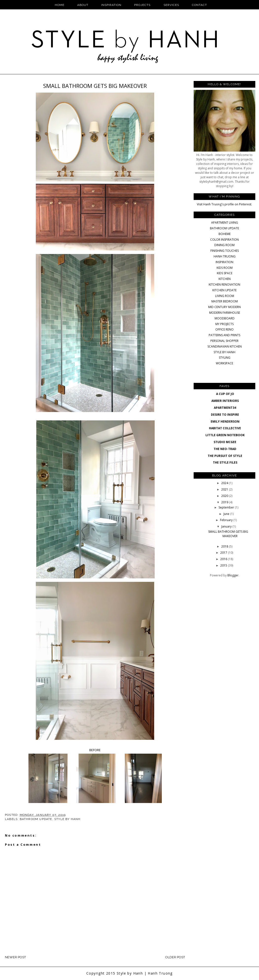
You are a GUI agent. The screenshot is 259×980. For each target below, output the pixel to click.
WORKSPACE (224, 363)
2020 (225, 496)
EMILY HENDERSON (225, 421)
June (227, 514)
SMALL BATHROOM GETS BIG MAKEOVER (228, 534)
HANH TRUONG (225, 256)
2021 (225, 489)
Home (60, 5)
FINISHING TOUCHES (225, 251)
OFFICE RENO (224, 329)
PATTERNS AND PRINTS (224, 335)
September (227, 507)
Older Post (175, 957)
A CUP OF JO (225, 394)
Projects (142, 5)
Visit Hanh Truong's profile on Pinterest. (224, 204)
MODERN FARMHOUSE (225, 313)
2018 (225, 546)
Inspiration (111, 5)
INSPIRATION (224, 262)
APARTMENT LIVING (225, 223)
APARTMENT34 (225, 408)
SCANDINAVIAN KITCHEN (225, 346)
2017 (224, 553)
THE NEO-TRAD (225, 449)
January (227, 526)
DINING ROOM (224, 245)
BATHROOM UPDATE (36, 819)
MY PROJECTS (224, 324)
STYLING (225, 358)
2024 (225, 483)
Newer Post (15, 957)
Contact (199, 5)
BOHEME (225, 234)
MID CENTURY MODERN (224, 307)
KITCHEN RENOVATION (224, 284)
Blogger (233, 575)
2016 (224, 559)
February (227, 520)
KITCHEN (225, 279)
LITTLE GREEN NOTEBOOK (225, 435)
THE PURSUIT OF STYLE (225, 456)
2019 (225, 502)
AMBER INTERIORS (225, 401)
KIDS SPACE (225, 273)
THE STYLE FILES (225, 462)
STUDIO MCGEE (225, 442)
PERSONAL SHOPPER (224, 341)
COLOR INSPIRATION (224, 240)
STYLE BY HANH (67, 819)
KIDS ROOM (225, 268)
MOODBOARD (225, 318)
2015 (224, 565)
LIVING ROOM (225, 296)
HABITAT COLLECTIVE (225, 428)
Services (171, 5)
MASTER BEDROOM (225, 301)
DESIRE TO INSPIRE (225, 415)
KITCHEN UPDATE (224, 290)
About (83, 5)
